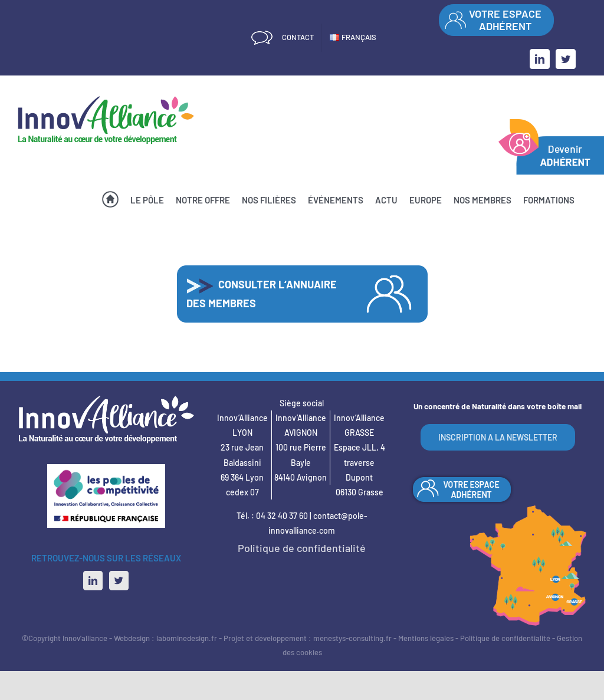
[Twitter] (119, 581)
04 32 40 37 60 (282, 516)
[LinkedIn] (93, 581)
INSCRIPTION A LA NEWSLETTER (498, 437)
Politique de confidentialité (302, 548)
